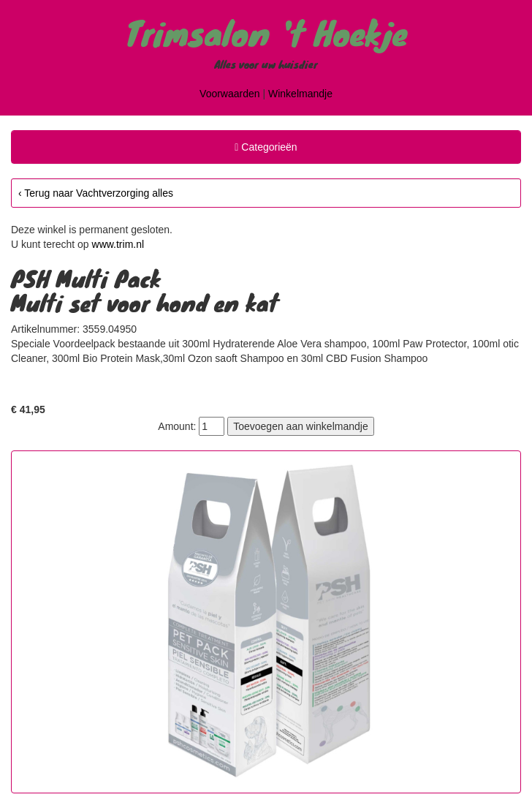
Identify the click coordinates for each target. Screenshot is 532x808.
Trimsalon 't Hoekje (266, 32)
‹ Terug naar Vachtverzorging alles (96, 193)
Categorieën (265, 149)
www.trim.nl (118, 244)
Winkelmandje (300, 94)
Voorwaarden (230, 94)
